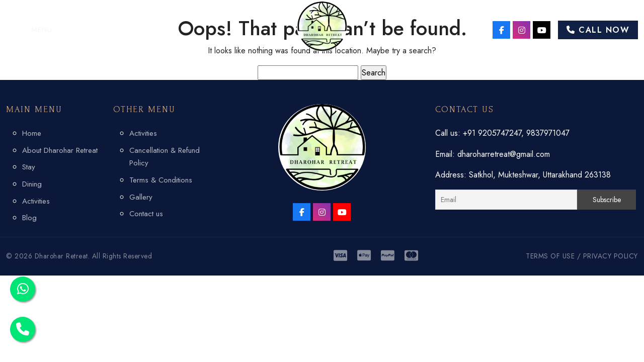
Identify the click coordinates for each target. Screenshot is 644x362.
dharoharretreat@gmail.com (504, 154)
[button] (29, 30)
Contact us (146, 214)
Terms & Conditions (161, 180)
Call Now (598, 30)
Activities (36, 201)
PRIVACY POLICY (611, 256)
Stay (29, 167)
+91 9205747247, (495, 133)
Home (32, 133)
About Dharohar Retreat (60, 150)
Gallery (141, 197)
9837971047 (548, 133)
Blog (29, 218)
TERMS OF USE (550, 256)
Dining (32, 184)
